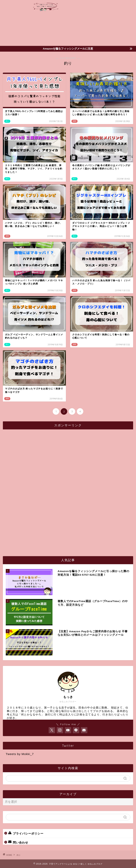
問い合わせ (18, 842)
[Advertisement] (114, 23)
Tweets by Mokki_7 (20, 754)
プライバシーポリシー (26, 833)
